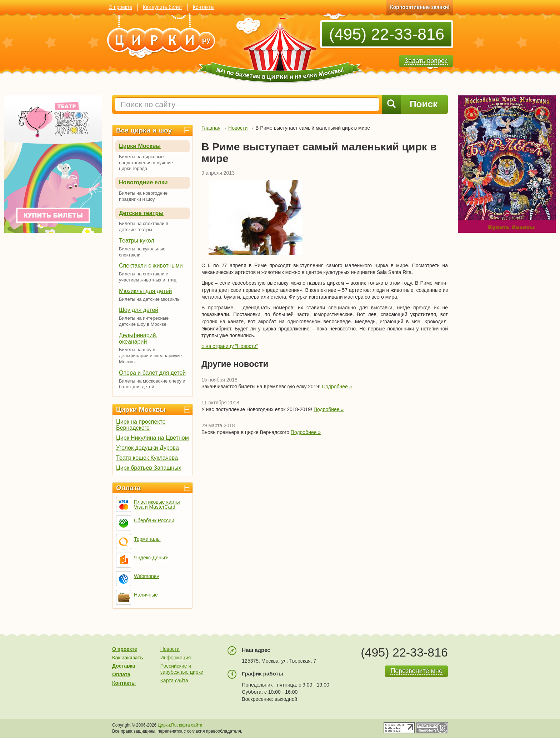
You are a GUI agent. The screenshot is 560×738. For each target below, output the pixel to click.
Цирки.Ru (167, 725)
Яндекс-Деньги (151, 558)
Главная (211, 128)
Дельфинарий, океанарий (138, 338)
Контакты (204, 7)
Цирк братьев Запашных (149, 468)
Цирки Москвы (140, 146)
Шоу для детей (139, 310)
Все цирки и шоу (144, 130)
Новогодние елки (143, 182)
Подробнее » (337, 387)
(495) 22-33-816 (387, 34)
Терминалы (147, 539)
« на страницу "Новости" (230, 346)
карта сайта (191, 725)
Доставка (124, 666)
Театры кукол (137, 241)
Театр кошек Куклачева (147, 458)
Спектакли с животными (151, 266)
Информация (176, 658)
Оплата (128, 488)
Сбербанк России (154, 520)
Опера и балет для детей (152, 373)
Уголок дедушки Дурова (147, 448)
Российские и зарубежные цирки (182, 669)
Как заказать (128, 658)
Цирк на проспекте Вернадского (141, 425)
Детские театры (141, 213)
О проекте (120, 7)
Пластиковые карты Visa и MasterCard (157, 504)
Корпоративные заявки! (420, 7)
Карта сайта (174, 680)
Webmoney (147, 576)
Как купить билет (162, 7)
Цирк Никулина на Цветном (152, 438)
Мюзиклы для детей (146, 291)
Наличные (146, 595)
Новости (238, 128)
